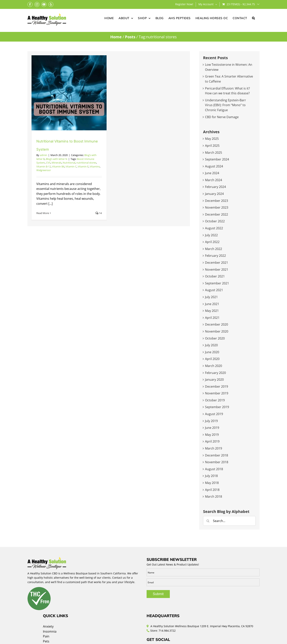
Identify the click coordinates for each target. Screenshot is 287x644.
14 (99, 213)
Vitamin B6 (58, 166)
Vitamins (95, 166)
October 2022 (215, 221)
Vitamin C (71, 166)
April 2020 (212, 359)
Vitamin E (83, 166)
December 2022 (217, 214)
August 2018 (214, 469)
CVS (48, 163)
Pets (46, 641)
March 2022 (214, 249)
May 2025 (212, 139)
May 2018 (212, 483)
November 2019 (217, 393)
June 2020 (212, 352)
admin (44, 155)
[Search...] (229, 521)
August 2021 (214, 290)
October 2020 (215, 338)
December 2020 (217, 324)
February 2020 (215, 373)
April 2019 (212, 441)
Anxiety (48, 626)
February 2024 (215, 187)
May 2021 (212, 311)
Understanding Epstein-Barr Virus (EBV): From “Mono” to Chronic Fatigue (226, 105)
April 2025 (212, 146)
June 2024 (212, 173)
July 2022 (211, 235)
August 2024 (214, 166)
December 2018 (217, 455)
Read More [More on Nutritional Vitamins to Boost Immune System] (43, 213)
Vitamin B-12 (44, 166)
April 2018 (212, 490)
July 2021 (211, 297)
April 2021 (212, 318)
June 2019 (212, 428)
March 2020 (214, 366)
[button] (253, 18)
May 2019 (212, 435)
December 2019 (217, 386)
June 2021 (212, 304)
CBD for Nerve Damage (222, 117)
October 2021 (215, 276)
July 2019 (211, 421)
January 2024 (214, 194)
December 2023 (217, 201)
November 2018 (217, 462)
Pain (46, 636)
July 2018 (211, 476)
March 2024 (214, 180)
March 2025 (214, 153)
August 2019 (214, 414)
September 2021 (217, 283)
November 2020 (217, 331)
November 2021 (217, 270)
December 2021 (217, 263)
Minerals (57, 163)
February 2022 (215, 256)
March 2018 (214, 496)
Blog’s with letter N (57, 159)
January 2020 (214, 380)
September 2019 (217, 407)
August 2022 (214, 228)
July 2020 (211, 345)
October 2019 (215, 400)
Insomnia (50, 631)
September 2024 (217, 159)
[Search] (208, 521)
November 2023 (217, 207)
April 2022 (212, 242)
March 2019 (214, 448)
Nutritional (69, 163)
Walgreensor (44, 170)
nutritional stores (86, 163)
